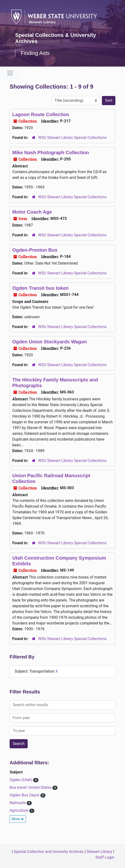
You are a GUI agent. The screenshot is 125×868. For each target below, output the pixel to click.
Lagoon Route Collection (41, 114)
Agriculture (19, 810)
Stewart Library (99, 852)
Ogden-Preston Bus (35, 250)
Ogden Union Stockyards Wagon (50, 342)
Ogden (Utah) (21, 780)
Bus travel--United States (31, 787)
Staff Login (105, 857)
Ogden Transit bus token (40, 288)
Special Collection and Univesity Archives (49, 852)
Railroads (18, 803)
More (18, 819)
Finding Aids (35, 53)
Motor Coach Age (32, 212)
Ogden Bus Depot (25, 795)
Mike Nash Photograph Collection (51, 153)
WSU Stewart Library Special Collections (72, 138)
